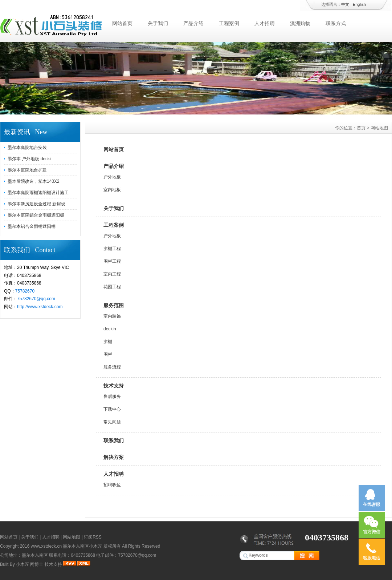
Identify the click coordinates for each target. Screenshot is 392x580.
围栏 (108, 354)
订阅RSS (93, 537)
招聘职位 (112, 485)
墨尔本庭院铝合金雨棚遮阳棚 (36, 215)
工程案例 (229, 23)
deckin (110, 329)
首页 (361, 128)
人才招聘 (265, 23)
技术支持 (114, 386)
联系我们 (114, 440)
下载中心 (112, 409)
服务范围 (114, 305)
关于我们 (158, 23)
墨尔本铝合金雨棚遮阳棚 (32, 226)
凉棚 (108, 342)
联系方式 (336, 23)
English (359, 4)
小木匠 (23, 564)
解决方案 (114, 457)
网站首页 (122, 23)
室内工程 (112, 274)
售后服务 (112, 396)
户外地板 (112, 177)
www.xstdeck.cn (46, 546)
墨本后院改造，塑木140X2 (34, 181)
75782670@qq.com (36, 299)
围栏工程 (112, 261)
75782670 (25, 291)
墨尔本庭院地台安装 (27, 148)
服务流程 (112, 367)
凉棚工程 (112, 249)
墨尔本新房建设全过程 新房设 (36, 204)
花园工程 (112, 287)
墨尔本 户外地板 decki (29, 159)
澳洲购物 (300, 23)
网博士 (37, 564)
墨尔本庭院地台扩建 (27, 170)
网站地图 (72, 537)
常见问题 (112, 422)
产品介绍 (193, 23)
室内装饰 (112, 316)
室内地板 (112, 190)
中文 (345, 4)
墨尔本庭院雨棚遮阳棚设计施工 (38, 193)
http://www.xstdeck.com (40, 307)
